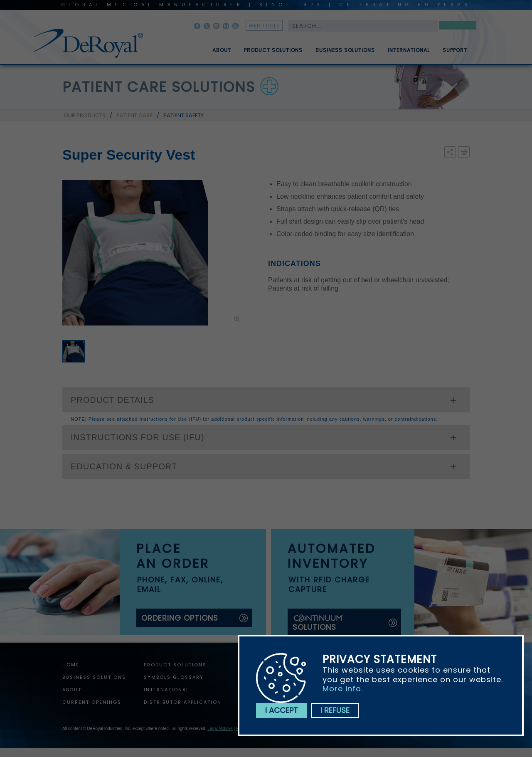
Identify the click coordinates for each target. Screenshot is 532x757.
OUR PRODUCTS (85, 115)
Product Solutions (273, 54)
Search (458, 27)
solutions (318, 623)
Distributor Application (183, 702)
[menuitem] (216, 47)
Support (455, 54)
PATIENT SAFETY (183, 115)
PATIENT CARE (134, 115)
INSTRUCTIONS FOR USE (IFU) (138, 437)
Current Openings (92, 702)
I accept (282, 710)
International (409, 54)
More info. (343, 689)
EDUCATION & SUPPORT (124, 466)
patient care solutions (159, 87)
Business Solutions (345, 54)
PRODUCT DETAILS (112, 400)
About (222, 54)
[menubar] (334, 47)
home (71, 665)
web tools (264, 26)
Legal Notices (220, 729)
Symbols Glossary (174, 677)
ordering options (180, 618)
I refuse (335, 710)
